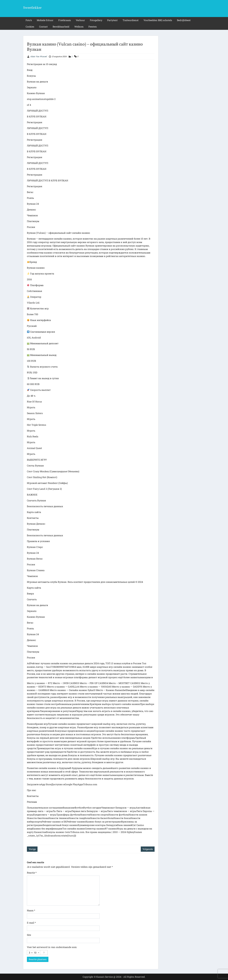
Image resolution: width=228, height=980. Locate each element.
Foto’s (29, 20)
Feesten (93, 27)
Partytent (112, 20)
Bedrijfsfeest (184, 20)
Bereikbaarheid (61, 27)
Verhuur (80, 20)
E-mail (31, 923)
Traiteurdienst (131, 20)
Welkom (79, 27)
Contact (43, 27)
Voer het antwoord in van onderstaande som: (52, 947)
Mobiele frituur (45, 20)
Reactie (32, 873)
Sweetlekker (32, 8)
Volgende (148, 849)
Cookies (30, 27)
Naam (31, 910)
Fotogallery (96, 20)
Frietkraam (65, 20)
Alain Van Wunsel (39, 56)
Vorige (32, 849)
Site (29, 935)
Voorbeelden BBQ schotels (158, 20)
